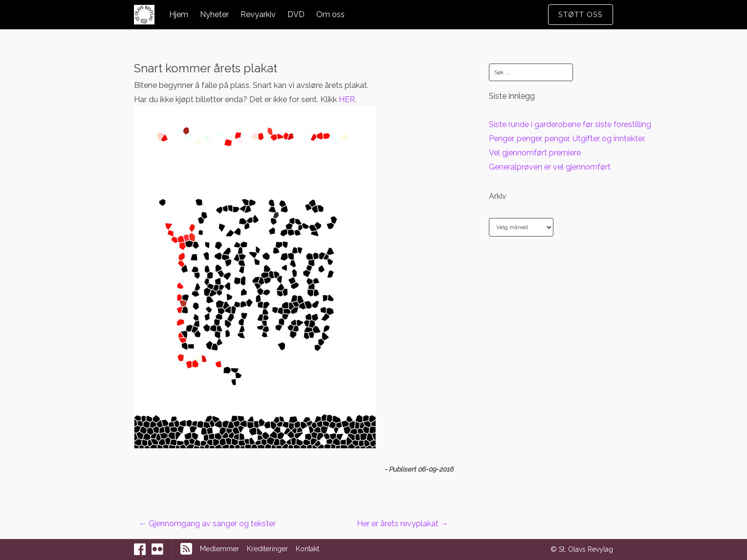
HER (347, 99)
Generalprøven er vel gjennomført (550, 167)
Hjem (179, 14)
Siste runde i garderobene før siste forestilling (570, 124)
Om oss (330, 14)
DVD (296, 14)
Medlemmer (220, 549)
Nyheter (214, 14)
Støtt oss (581, 14)
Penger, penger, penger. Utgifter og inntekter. (567, 139)
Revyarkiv (258, 14)
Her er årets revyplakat (403, 524)
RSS (186, 549)
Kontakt (308, 549)
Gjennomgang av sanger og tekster (207, 524)
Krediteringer (267, 549)
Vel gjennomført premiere (535, 153)
